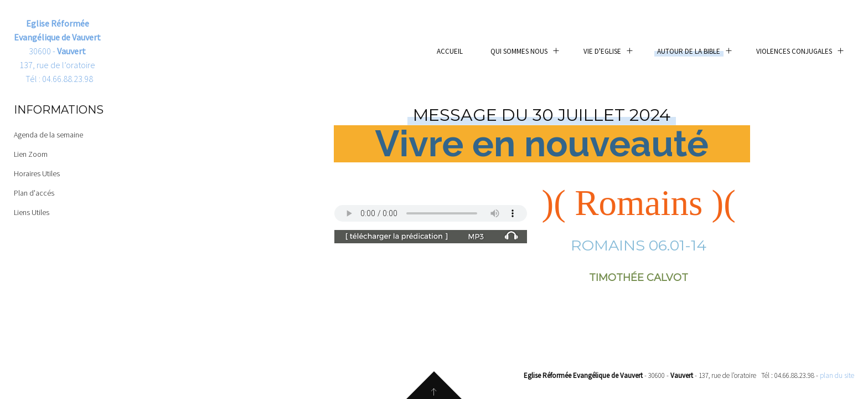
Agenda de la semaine (48, 135)
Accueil (450, 51)
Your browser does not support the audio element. (431, 213)
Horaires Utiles (37, 173)
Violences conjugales (794, 51)
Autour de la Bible (689, 51)
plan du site (837, 375)
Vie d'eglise (602, 51)
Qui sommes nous (519, 51)
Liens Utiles (32, 212)
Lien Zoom (31, 154)
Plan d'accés (34, 193)
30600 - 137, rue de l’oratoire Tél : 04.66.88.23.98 (57, 51)
